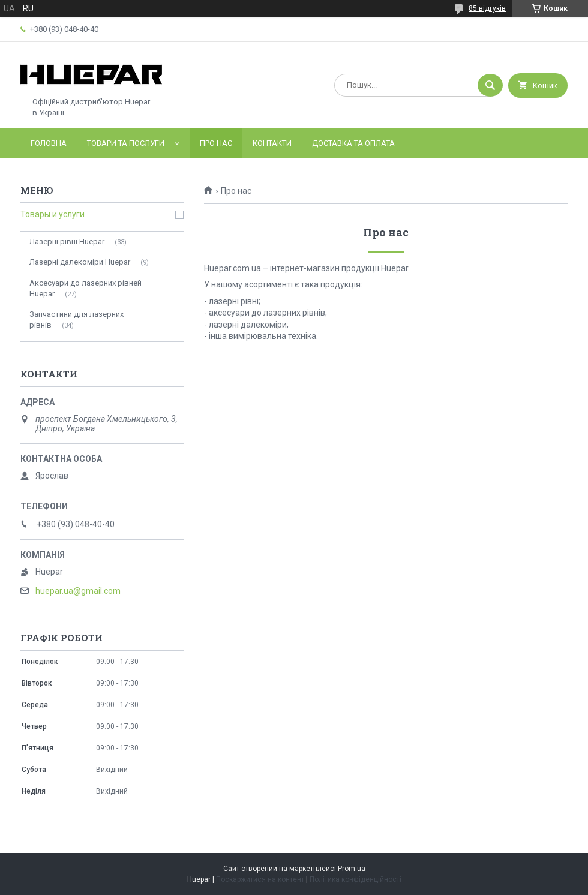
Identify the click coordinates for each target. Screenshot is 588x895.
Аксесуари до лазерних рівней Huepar (85, 288)
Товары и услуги (52, 214)
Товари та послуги (126, 143)
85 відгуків (487, 8)
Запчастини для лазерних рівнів (76, 319)
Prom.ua (352, 869)
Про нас (216, 143)
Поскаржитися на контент (260, 879)
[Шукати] (490, 85)
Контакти (272, 143)
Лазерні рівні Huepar (67, 241)
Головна (49, 143)
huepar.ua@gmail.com (78, 591)
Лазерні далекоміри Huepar (80, 262)
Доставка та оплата (353, 143)
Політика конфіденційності (355, 879)
